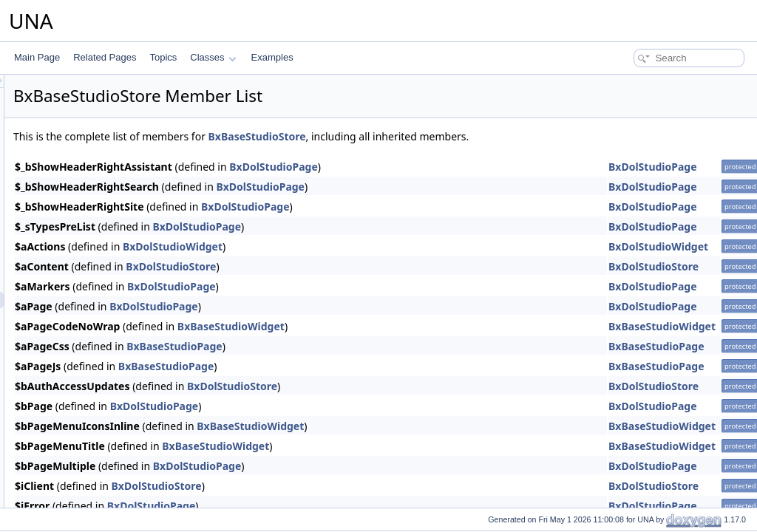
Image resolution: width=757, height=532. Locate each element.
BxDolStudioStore (356, 266)
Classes (213, 57)
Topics (163, 57)
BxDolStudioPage (458, 167)
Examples (272, 57)
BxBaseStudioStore (442, 136)
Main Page (37, 57)
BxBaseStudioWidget (416, 326)
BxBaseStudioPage (359, 346)
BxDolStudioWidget (357, 246)
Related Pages (105, 57)
